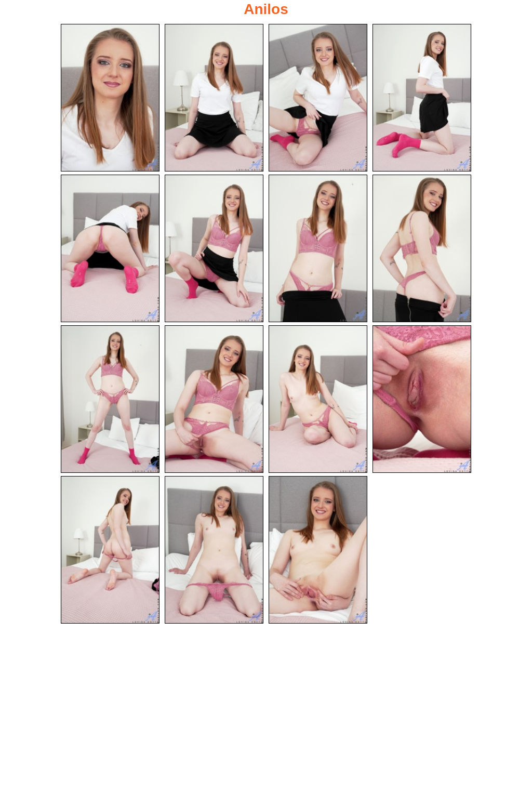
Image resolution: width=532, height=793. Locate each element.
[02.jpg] (214, 98)
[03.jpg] (318, 98)
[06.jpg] (214, 249)
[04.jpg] (422, 98)
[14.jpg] (214, 551)
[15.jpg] (318, 551)
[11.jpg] (318, 400)
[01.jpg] (110, 98)
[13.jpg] (110, 551)
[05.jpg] (110, 249)
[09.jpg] (110, 400)
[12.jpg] (422, 400)
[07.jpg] (318, 249)
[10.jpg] (214, 400)
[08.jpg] (422, 249)
